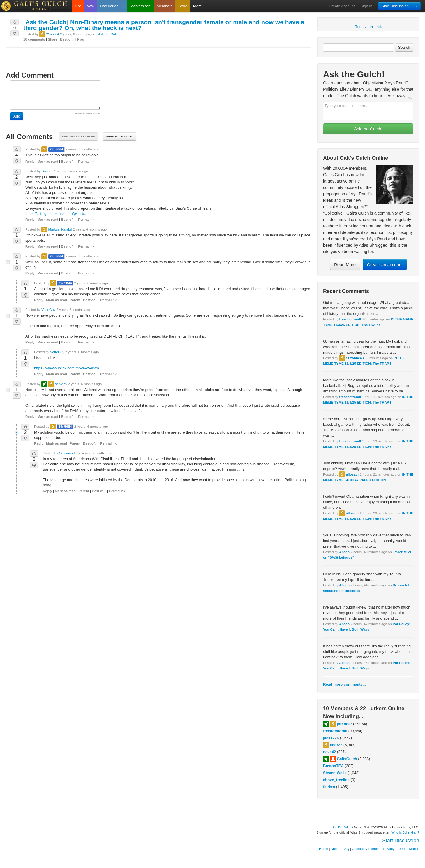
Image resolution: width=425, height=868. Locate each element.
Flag (81, 39)
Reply (30, 161)
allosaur (352, 474)
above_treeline (336, 780)
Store (183, 6)
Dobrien (47, 171)
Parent (75, 300)
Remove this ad (368, 27)
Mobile (414, 849)
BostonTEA (333, 766)
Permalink (86, 161)
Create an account (385, 265)
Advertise (373, 849)
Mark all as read (120, 136)
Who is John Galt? (405, 832)
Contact (358, 849)
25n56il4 (52, 34)
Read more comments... (344, 684)
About (335, 849)
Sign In (366, 6)
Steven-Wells (335, 773)
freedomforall (350, 319)
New (90, 6)
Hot (78, 6)
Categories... (112, 6)
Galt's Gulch (342, 827)
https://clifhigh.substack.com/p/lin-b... (56, 214)
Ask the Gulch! (368, 129)
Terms (402, 849)
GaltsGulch (347, 759)
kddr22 (336, 745)
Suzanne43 (355, 358)
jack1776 (331, 738)
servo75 (61, 384)
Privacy (389, 849)
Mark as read (48, 161)
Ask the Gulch (109, 34)
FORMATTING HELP (87, 113)
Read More (345, 265)
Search (404, 47)
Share (52, 39)
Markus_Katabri (60, 229)
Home (323, 849)
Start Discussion (395, 6)
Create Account (342, 6)
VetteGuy (48, 310)
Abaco (344, 552)
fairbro (329, 787)
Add (17, 116)
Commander (68, 453)
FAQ (346, 849)
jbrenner (344, 724)
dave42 (329, 752)
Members (165, 6)
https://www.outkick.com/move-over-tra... (68, 368)
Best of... (67, 39)
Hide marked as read (79, 136)
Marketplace (141, 6)
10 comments (34, 39)
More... (200, 6)
